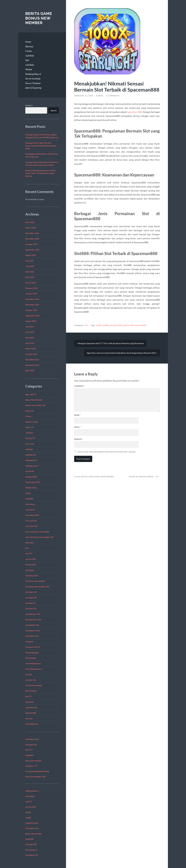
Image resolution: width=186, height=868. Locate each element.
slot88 (28, 812)
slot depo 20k (31, 598)
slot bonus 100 (32, 576)
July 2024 (30, 327)
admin (100, 96)
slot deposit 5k (32, 855)
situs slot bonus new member (38, 532)
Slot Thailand (31, 691)
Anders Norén (146, 477)
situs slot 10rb (31, 526)
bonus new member (33, 761)
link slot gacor (31, 850)
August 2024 (31, 321)
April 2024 (30, 343)
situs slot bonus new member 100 (39, 537)
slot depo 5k (30, 603)
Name (78, 415)
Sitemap (29, 46)
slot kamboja (31, 658)
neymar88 (30, 471)
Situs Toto (30, 543)
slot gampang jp (32, 652)
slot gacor (30, 641)
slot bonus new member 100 (37, 587)
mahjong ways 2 (32, 466)
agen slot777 (31, 394)
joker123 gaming (33, 88)
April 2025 (30, 277)
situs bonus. (30, 510)
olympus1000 (31, 477)
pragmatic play (32, 823)
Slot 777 (29, 750)
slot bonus (30, 570)
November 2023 (32, 365)
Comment (80, 386)
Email (78, 427)
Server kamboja (33, 79)
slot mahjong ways (33, 663)
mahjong (29, 449)
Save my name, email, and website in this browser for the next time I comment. (107, 452)
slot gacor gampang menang (37, 771)
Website (78, 439)
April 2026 (30, 222)
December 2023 (32, 360)
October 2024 (31, 310)
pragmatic (30, 755)
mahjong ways (31, 460)
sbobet (28, 493)
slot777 (29, 696)
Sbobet (29, 69)
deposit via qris (32, 422)
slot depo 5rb (31, 608)
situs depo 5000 (32, 515)
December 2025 (32, 233)
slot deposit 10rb (33, 630)
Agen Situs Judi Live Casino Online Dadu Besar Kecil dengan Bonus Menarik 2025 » (122, 353)
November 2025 (32, 239)
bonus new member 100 (35, 405)
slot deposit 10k (32, 625)
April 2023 (30, 371)
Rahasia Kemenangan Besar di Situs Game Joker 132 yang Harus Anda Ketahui (40, 173)
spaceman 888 (135, 112)
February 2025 (32, 288)
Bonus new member (34, 834)
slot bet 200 (30, 559)
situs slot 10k (31, 521)
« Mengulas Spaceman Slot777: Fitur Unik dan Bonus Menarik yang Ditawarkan (110, 343)
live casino (30, 444)
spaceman (30, 702)
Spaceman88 (31, 713)
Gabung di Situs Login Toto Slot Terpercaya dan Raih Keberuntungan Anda (41, 146)
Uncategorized (32, 724)
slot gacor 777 (31, 766)
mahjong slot (31, 455)
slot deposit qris (32, 739)
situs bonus (30, 504)
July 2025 (30, 261)
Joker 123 (30, 427)
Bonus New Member (34, 400)
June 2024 (30, 332)
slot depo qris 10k (33, 614)
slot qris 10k (31, 680)
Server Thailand (33, 83)
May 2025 (30, 272)
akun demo (30, 796)
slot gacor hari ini (33, 647)
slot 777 (29, 554)
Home (28, 42)
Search (29, 106)
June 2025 (30, 266)
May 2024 (30, 338)
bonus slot (30, 411)
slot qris (29, 674)
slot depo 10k (31, 592)
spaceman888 (140, 325)
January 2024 (31, 354)
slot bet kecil (31, 565)
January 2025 (31, 294)
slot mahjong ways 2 (34, 669)
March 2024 (31, 349)
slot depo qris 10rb (33, 619)
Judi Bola (30, 56)
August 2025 (31, 255)
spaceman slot (31, 707)
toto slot (29, 718)
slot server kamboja (34, 685)
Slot (27, 60)
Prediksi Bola (31, 488)
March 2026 (31, 228)
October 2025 (31, 244)
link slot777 (30, 438)
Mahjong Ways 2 (33, 74)
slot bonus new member (35, 581)
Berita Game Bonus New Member (39, 18)
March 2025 (31, 283)
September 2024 (32, 316)
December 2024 (32, 299)
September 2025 (32, 250)
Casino (29, 51)
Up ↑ (158, 477)
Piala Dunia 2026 (33, 482)
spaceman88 (128, 325)
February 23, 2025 (84, 96)
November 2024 (32, 305)
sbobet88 (29, 499)
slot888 (105, 325)
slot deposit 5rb (32, 636)
